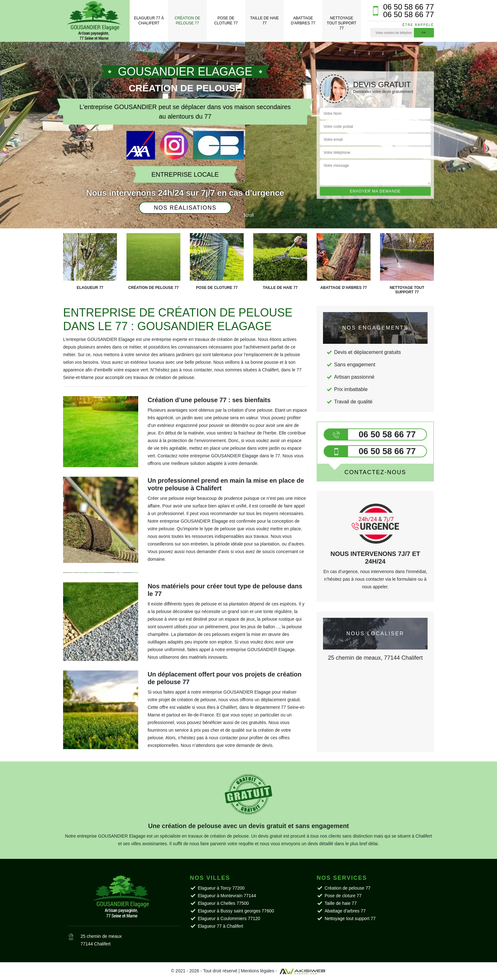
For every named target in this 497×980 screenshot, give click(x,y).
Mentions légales (258, 971)
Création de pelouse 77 (187, 21)
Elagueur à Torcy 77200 (221, 888)
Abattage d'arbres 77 (303, 21)
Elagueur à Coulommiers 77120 (229, 918)
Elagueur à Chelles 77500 (223, 903)
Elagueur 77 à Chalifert (149, 21)
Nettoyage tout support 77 (342, 23)
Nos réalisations (185, 208)
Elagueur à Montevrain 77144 (227, 896)
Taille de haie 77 (264, 21)
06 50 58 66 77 (409, 7)
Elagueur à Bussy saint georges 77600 (236, 911)
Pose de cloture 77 (226, 21)
